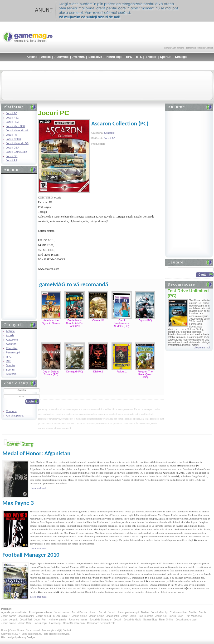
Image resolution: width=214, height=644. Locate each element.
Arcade (46, 57)
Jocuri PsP (12, 135)
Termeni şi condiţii (195, 48)
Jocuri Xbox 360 (15, 126)
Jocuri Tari (26, 619)
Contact (209, 48)
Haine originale (57, 619)
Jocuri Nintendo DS (17, 143)
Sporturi (166, 57)
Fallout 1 (122, 372)
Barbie (145, 612)
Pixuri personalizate (40, 612)
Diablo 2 (98, 372)
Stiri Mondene (194, 616)
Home (167, 48)
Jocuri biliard (44, 616)
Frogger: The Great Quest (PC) (145, 374)
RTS (139, 57)
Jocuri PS (12, 160)
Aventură (78, 57)
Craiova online (178, 612)
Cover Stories (17, 630)
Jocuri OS (12, 156)
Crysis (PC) (145, 320)
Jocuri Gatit (25, 623)
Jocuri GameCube (17, 152)
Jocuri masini (62, 612)
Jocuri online (97, 616)
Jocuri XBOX (13, 139)
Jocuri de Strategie (101, 619)
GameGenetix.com (74, 623)
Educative (95, 57)
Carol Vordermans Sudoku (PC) (122, 323)
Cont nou (11, 411)
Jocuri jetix (113, 616)
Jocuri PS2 (12, 118)
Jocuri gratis (146, 616)
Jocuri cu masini (78, 619)
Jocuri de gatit (9, 619)
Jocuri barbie (9, 616)
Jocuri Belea (176, 616)
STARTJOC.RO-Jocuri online (70, 616)
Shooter (151, 57)
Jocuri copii (40, 623)
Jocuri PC (12, 113)
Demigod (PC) (75, 372)
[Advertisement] (157, 33)
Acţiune (32, 57)
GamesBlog (150, 619)
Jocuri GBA (13, 148)
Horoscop (55, 623)
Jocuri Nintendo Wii (17, 130)
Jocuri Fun (40, 619)
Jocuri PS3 (12, 122)
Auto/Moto (61, 57)
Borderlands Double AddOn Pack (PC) (75, 323)
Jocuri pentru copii (128, 612)
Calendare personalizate (101, 623)
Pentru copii (114, 57)
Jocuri (93, 612)
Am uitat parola (15, 416)
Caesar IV (98, 320)
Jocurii (118, 619)
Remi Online (166, 619)
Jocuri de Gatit (132, 619)
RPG (129, 57)
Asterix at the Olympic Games (51, 322)
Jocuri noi (161, 616)
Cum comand (178, 48)
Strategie (181, 57)
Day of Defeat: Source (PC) (51, 373)
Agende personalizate (14, 612)
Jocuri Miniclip (159, 612)
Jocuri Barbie (79, 612)
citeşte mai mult (202, 348)
